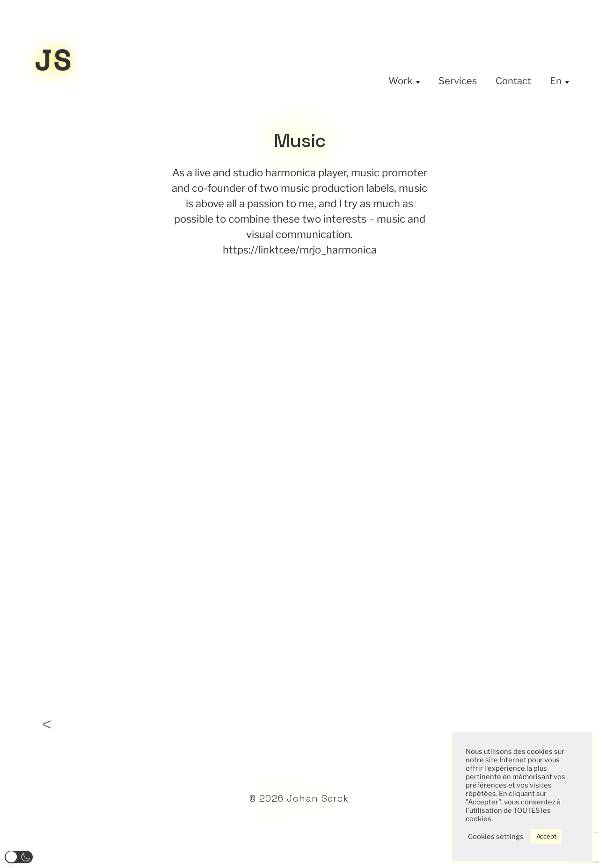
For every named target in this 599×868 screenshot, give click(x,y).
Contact (513, 81)
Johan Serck (318, 798)
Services (458, 81)
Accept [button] (546, 836)
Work (400, 81)
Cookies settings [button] (496, 837)
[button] (19, 857)
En (556, 81)
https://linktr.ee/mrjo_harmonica (300, 250)
